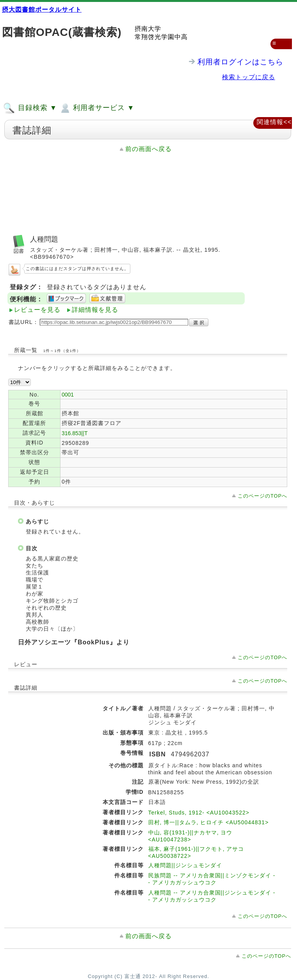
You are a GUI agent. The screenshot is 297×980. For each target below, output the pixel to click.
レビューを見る (37, 310)
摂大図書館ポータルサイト (42, 10)
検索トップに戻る (249, 77)
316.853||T (75, 433)
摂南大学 (148, 29)
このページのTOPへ (262, 496)
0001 (68, 395)
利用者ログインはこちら (240, 62)
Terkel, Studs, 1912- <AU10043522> (199, 813)
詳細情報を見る (95, 310)
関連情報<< (274, 122)
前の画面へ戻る (148, 149)
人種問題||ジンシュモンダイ (185, 865)
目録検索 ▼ (30, 108)
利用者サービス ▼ (97, 108)
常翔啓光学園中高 (161, 37)
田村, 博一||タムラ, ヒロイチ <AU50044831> (209, 822)
